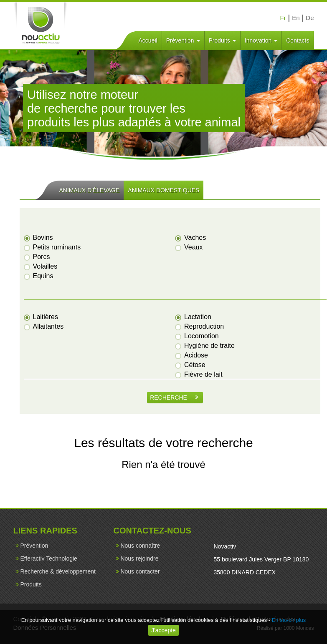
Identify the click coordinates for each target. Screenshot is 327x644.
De (310, 18)
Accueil (148, 40)
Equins (39, 276)
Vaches (191, 238)
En (296, 18)
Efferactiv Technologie (48, 558)
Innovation (261, 40)
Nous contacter (140, 571)
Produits (222, 40)
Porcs (37, 257)
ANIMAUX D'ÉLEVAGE (90, 190)
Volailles (41, 266)
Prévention (183, 40)
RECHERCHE (174, 397)
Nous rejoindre (139, 558)
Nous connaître (140, 546)
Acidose (192, 355)
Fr (283, 18)
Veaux (189, 247)
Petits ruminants (53, 247)
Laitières (41, 317)
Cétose (191, 365)
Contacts (298, 40)
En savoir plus (289, 620)
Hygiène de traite (205, 346)
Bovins (39, 238)
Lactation (194, 317)
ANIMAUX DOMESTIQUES (163, 190)
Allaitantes (44, 326)
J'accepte (163, 630)
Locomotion (197, 336)
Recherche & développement (58, 571)
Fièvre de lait (199, 374)
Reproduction (200, 326)
